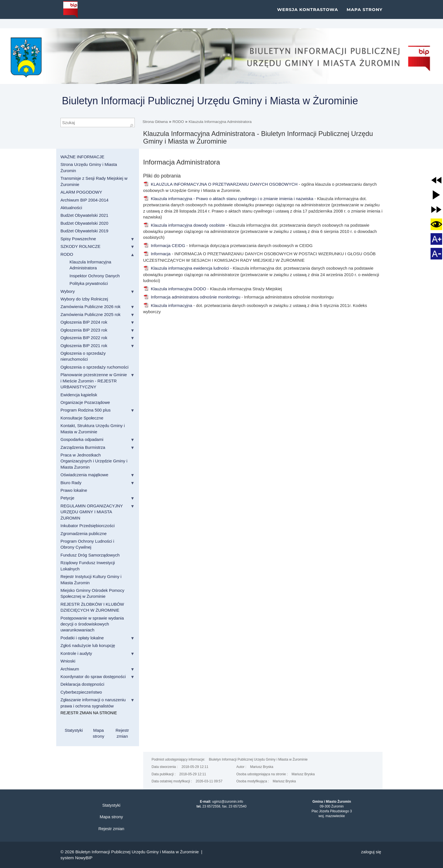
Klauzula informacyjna (168, 305)
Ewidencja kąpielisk (79, 395)
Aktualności (71, 208)
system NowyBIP (76, 858)
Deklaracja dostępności (82, 684)
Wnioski (68, 661)
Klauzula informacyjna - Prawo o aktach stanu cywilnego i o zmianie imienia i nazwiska (228, 199)
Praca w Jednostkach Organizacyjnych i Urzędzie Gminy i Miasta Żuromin (94, 461)
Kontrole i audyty (76, 653)
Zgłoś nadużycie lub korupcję (88, 645)
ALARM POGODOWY (81, 192)
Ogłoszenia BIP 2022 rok (84, 338)
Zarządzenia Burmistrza (83, 447)
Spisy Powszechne (78, 239)
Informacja (158, 254)
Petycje (67, 498)
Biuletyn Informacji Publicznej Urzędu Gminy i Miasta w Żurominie (210, 101)
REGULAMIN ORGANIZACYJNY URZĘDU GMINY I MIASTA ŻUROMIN (92, 512)
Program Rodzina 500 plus (86, 410)
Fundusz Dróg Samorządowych (90, 555)
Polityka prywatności (89, 283)
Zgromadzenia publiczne (83, 533)
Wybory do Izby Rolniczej (84, 299)
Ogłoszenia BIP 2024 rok (84, 322)
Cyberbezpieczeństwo (81, 692)
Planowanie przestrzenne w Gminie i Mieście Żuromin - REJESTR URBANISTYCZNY (94, 381)
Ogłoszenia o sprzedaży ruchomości (95, 367)
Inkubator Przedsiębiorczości (88, 526)
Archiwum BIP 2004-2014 (84, 200)
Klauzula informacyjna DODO (175, 289)
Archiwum (70, 669)
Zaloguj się (371, 852)
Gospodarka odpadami (82, 439)
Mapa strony (365, 14)
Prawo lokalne (74, 490)
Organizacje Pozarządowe (85, 402)
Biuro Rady (71, 483)
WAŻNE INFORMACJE (82, 157)
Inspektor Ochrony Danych (95, 276)
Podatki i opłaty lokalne (82, 638)
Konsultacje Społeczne (82, 418)
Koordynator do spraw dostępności (93, 677)
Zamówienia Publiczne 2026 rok (91, 307)
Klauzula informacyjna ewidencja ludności (186, 268)
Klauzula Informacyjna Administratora (220, 122)
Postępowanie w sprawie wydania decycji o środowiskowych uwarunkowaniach (92, 624)
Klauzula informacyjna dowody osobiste (184, 225)
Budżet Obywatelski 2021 (84, 215)
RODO (178, 122)
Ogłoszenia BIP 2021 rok (84, 346)
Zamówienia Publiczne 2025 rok (91, 314)
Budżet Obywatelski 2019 (84, 231)
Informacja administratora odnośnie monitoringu (192, 297)
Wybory (68, 291)
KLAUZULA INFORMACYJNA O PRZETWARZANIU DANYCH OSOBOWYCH (221, 184)
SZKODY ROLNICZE (80, 246)
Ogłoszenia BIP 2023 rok (84, 330)
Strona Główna (155, 122)
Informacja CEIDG (164, 245)
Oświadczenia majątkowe (84, 475)
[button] (436, 180)
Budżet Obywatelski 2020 (84, 223)
